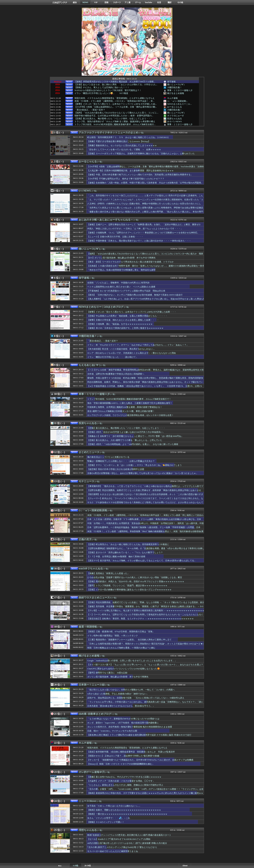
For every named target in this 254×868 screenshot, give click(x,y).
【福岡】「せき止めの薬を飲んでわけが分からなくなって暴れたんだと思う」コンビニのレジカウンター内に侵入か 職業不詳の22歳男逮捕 (145, 255)
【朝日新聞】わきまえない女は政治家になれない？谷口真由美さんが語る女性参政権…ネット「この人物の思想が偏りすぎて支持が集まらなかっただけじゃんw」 (145, 496)
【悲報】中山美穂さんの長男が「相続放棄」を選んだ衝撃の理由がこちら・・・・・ (127, 316)
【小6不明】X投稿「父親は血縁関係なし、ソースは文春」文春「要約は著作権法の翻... (116, 107)
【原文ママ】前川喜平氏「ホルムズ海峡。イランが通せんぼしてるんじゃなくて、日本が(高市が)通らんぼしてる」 (142, 561)
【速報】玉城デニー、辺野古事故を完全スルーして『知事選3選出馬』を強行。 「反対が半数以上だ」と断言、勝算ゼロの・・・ (144, 226)
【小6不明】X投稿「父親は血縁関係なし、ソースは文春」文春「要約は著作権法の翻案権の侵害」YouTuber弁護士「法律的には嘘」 (146, 168)
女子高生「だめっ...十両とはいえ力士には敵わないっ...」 (114, 806)
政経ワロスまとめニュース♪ (95, 597)
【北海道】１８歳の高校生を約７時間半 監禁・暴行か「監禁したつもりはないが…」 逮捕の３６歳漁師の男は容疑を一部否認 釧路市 (146, 267)
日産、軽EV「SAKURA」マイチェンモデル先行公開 (112, 731)
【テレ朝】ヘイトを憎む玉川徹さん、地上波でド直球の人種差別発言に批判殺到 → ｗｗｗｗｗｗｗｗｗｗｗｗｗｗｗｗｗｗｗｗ (146, 612)
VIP (96, 2)
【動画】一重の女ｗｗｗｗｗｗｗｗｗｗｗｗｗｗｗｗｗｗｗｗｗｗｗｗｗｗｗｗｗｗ (127, 814)
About (185, 866)
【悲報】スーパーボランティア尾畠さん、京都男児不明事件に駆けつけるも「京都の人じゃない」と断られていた (141, 154)
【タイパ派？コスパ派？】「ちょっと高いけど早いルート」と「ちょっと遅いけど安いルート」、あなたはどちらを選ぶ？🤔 (145, 666)
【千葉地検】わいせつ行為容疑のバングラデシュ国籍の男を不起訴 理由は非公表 (126, 291)
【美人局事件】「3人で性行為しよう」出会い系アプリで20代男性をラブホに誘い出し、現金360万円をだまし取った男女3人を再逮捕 (146, 300)
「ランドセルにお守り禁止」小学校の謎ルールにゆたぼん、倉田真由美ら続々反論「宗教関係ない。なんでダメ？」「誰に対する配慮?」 (145, 703)
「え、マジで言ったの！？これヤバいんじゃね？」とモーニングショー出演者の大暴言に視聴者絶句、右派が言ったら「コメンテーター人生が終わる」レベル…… (145, 201)
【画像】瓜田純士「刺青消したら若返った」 (108, 573)
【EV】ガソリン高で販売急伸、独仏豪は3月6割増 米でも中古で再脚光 (121, 258)
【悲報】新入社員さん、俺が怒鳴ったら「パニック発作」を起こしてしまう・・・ (113, 119)
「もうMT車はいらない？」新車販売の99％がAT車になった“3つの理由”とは (123, 719)
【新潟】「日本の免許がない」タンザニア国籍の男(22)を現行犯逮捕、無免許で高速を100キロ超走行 (135, 295)
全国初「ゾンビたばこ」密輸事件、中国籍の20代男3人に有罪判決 (118, 283)
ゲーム (138, 2)
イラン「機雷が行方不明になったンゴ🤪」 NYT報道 (101, 93)
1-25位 (76, 866)
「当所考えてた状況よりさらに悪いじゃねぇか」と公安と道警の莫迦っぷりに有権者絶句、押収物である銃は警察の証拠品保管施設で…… (145, 209)
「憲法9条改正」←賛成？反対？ (90, 110)
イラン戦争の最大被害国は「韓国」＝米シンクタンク (113, 636)
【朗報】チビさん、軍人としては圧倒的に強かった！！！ (102, 87)
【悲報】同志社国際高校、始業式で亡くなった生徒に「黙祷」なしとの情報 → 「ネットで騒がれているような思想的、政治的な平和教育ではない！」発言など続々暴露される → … (146, 604)
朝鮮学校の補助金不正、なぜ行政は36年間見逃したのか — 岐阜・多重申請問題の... (114, 116)
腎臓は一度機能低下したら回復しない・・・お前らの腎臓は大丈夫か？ (121, 461)
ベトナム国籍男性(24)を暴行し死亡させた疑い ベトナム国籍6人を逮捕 (121, 287)
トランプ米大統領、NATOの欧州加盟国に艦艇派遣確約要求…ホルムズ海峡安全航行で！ (129, 399)
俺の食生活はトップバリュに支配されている (108, 457)
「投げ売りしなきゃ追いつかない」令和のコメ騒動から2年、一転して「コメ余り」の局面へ (131, 690)
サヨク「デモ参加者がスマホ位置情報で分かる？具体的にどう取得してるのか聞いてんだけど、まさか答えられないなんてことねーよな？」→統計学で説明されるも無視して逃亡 (145, 504)
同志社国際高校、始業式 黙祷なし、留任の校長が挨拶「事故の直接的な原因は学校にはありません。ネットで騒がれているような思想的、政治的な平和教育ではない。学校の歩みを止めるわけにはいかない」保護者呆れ (145, 384)
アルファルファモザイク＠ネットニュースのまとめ (109, 132)
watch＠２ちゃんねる (91, 568)
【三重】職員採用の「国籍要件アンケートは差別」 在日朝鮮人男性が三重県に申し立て (129, 640)
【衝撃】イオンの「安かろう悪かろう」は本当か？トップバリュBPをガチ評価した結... (116, 104)
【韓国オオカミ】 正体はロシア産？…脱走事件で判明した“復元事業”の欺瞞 (123, 756)
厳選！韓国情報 (88, 627)
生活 (159, 2)
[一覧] (141, 133)
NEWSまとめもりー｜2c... (179, 104)
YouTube (149, 2)
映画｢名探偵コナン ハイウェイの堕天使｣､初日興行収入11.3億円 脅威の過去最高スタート (129, 835)
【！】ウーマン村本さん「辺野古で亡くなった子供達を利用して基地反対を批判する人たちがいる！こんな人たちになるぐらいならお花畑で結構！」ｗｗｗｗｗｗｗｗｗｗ (145, 616)
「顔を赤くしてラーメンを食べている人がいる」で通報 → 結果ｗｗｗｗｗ (125, 149)
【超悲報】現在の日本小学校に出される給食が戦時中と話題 (116, 469)
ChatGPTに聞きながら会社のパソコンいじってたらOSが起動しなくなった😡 (124, 669)
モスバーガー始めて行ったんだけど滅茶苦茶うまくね (113, 851)
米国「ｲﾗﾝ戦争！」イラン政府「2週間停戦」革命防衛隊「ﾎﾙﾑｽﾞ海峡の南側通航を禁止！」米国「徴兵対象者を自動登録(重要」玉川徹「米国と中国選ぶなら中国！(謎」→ (145, 533)
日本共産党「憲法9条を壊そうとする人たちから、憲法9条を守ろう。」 (121, 706)
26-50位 (88, 866)
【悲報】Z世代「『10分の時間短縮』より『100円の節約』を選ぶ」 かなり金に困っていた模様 (133, 444)
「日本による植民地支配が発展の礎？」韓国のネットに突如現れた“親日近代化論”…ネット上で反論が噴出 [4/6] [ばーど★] (145, 644)
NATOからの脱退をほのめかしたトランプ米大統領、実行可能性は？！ (108, 90)
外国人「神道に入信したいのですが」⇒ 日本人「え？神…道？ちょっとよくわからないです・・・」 (135, 229)
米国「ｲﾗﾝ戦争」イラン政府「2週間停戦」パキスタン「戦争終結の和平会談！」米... (114, 101)
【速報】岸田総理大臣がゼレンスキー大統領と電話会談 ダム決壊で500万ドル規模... (115, 82)
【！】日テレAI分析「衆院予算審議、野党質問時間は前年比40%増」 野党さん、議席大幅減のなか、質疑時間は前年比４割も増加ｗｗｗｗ (145, 371)
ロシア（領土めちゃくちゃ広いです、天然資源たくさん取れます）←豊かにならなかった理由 (132, 353)
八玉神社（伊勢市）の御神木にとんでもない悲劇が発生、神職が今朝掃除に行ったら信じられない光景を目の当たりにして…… (144, 205)
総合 (75, 2)
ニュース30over (87, 801)
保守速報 (171, 82)
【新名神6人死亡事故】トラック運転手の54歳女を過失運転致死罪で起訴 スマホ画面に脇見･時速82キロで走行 (139, 735)
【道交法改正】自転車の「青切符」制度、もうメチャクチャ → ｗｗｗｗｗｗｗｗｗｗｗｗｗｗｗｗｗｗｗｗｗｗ (141, 619)
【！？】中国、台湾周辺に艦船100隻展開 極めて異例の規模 (116, 556)
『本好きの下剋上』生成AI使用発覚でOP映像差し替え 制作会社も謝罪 (121, 270)
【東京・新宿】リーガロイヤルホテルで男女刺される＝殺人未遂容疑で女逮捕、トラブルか (130, 262)
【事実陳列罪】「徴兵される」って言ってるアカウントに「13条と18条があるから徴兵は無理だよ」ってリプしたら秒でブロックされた (145, 488)
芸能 (106, 2)
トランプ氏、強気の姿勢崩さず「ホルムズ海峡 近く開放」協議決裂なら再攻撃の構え (115, 122)
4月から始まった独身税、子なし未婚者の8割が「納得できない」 (118, 694)
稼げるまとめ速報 (176, 93)
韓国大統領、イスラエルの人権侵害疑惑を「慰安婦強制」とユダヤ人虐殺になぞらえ (115, 98)
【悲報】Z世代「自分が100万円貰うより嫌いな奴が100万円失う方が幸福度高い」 (126, 432)
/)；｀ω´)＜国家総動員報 (93, 510)
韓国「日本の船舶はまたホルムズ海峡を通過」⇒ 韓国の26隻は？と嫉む (121, 648)
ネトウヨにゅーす (176, 116)
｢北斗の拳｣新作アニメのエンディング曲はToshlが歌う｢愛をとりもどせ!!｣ (122, 847)
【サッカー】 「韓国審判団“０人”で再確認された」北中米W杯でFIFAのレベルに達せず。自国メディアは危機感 (140, 760)
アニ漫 (127, 2)
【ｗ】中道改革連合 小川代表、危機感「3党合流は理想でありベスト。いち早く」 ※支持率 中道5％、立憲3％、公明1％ (145, 386)
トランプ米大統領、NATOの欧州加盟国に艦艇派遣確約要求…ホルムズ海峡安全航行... (115, 124)
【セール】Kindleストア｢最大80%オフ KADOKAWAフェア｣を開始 (119, 839)
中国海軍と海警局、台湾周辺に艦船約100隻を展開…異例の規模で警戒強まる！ (125, 407)
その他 (180, 2)
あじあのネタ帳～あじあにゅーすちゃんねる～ (106, 220)
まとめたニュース (89, 452)
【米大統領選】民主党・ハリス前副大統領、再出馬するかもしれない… (121, 349)
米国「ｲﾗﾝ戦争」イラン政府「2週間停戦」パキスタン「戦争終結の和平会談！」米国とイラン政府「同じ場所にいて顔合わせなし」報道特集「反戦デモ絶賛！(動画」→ (145, 517)
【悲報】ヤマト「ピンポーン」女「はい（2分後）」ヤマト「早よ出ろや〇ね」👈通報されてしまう (135, 465)
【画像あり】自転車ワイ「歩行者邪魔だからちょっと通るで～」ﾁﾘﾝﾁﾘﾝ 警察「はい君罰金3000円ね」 (135, 436)
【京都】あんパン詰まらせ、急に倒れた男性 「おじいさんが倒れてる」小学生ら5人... (116, 85)
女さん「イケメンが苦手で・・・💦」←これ (109, 818)
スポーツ (117, 2)
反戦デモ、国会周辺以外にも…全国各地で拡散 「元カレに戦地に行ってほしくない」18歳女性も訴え (136, 698)
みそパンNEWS (174, 121)
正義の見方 (85, 539)
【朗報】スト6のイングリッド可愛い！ (106, 822)
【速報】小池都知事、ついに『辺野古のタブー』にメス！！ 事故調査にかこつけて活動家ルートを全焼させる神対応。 (143, 233)
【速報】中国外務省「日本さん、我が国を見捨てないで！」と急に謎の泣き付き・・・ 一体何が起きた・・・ (139, 241)
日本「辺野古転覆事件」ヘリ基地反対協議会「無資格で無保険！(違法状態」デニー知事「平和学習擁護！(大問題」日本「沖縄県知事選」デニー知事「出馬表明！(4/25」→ (144, 529)
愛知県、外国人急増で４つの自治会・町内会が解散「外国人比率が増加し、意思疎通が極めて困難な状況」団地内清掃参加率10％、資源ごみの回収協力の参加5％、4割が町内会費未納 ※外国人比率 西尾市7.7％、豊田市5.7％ (145, 379)
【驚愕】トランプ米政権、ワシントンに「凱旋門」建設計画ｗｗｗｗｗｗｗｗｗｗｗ (127, 585)
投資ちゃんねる (175, 119)
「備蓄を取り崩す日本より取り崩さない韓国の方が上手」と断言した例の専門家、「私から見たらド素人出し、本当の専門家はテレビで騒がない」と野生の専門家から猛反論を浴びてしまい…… (145, 213)
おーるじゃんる (175, 107)
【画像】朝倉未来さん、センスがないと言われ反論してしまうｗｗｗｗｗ (122, 145)
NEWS (85, 2)
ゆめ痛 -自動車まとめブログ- (95, 714)
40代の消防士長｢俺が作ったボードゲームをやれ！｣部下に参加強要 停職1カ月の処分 (127, 843)
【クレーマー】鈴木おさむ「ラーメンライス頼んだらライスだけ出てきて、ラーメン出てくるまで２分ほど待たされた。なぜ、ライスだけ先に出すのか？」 (145, 500)
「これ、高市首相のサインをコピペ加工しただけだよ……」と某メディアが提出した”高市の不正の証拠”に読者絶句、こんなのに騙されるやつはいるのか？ (145, 197)
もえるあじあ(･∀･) (89, 365)
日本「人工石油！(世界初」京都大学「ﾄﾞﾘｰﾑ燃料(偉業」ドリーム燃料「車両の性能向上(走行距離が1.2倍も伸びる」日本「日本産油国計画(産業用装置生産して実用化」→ (144, 521)
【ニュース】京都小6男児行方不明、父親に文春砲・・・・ (115, 237)
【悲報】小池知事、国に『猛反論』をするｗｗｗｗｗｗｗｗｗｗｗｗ (120, 324)
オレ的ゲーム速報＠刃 (92, 772)
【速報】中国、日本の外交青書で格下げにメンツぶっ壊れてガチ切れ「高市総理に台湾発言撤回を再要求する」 (140, 175)
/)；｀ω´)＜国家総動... (177, 101)
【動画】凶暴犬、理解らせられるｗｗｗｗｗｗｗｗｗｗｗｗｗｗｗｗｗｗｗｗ (124, 810)
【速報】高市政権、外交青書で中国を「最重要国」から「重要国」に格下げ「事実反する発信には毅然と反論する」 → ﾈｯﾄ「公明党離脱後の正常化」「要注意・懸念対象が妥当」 (145, 608)
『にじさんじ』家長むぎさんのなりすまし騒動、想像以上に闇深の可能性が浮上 (125, 785)
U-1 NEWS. (85, 191)
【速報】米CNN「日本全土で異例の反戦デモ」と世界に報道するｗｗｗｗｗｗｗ (125, 328)
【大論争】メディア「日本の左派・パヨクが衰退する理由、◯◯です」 (121, 781)
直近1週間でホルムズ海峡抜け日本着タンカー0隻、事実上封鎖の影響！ (121, 411)
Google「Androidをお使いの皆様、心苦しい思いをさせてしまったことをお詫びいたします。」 (132, 661)
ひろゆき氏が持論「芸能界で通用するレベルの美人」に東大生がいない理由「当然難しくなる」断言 (135, 577)
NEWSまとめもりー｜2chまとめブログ (101, 307)
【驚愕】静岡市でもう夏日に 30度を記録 (107, 673)
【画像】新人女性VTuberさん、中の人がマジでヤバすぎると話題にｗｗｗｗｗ (124, 777)
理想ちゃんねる (88, 830)
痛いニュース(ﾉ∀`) (176, 84)
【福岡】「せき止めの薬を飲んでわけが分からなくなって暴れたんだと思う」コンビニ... (116, 113)
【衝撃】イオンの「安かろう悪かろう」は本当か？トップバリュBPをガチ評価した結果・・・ (132, 312)
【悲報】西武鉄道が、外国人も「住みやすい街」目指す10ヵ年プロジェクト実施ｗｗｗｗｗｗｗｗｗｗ (136, 581)
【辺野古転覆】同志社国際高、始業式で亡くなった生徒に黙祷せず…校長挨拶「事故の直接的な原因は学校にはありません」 (144, 492)
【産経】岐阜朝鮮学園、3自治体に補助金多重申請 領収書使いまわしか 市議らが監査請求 (131, 752)
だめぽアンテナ (60, 3)
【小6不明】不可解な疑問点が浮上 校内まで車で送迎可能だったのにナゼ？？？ (126, 179)
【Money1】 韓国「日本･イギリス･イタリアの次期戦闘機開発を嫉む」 (121, 764)
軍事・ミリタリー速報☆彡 (180, 90)
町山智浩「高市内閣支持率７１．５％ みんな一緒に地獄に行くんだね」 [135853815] (128, 137)
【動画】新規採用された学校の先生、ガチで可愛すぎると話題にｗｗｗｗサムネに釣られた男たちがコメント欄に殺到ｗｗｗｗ (145, 795)
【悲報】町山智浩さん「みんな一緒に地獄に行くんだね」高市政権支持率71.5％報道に (128, 544)
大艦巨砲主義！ (175, 87)
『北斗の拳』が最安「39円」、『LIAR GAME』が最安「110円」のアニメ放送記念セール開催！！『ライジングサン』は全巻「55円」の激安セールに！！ (145, 791)
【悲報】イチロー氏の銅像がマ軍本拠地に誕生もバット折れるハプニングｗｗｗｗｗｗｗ (129, 590)
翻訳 (170, 2)
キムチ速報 (172, 98)
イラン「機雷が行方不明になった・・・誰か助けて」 (113, 357)
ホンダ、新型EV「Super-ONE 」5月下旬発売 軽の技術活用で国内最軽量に (123, 723)
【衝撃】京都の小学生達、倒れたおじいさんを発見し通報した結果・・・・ (123, 320)
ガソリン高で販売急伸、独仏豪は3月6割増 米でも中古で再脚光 (118, 677)
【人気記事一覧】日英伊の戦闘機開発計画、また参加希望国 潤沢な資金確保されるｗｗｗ (130, 171)
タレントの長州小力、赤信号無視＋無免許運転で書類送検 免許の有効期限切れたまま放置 (130, 727)
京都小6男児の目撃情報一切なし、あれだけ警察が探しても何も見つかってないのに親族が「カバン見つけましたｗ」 (143, 473)
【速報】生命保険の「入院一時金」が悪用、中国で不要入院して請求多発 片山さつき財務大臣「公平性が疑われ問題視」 (145, 183)
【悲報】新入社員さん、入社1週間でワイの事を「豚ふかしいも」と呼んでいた (125, 440)
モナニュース (87, 481)
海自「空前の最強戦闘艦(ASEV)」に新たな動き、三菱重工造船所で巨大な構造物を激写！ (130, 403)
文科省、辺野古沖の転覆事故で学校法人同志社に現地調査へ (116, 374)
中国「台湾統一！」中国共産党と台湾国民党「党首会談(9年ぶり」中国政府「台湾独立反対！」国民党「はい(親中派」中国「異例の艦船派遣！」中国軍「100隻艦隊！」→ (145, 525)
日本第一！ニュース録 (92, 685)
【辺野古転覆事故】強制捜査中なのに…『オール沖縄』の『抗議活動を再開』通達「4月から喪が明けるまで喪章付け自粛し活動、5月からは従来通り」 (146, 550)
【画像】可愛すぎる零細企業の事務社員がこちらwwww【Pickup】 (119, 141)
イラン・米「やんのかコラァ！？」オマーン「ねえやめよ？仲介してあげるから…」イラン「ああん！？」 (138, 345)
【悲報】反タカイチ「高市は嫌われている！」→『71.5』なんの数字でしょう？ (125, 552)
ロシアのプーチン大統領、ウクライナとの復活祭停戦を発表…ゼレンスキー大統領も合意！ (130, 415)
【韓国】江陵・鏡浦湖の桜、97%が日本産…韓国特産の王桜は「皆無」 (121, 632)
